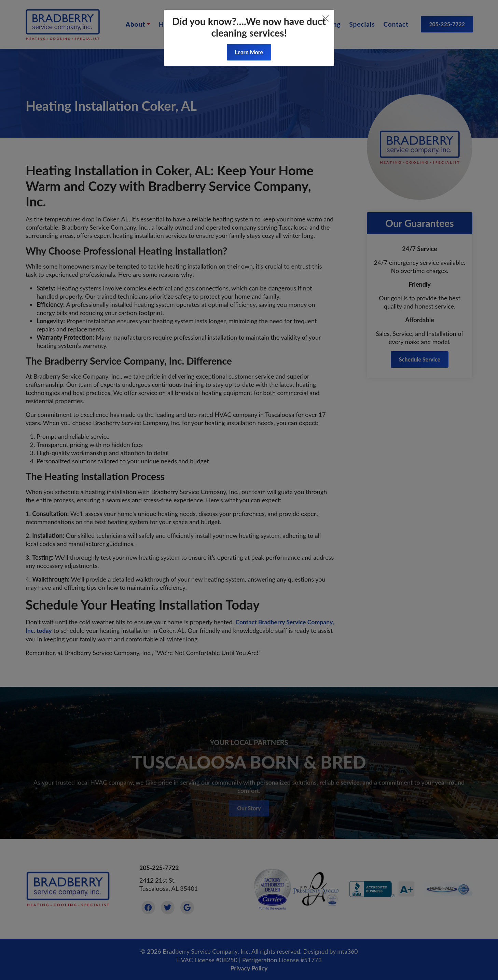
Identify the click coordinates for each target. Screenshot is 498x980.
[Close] (326, 18)
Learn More (249, 52)
